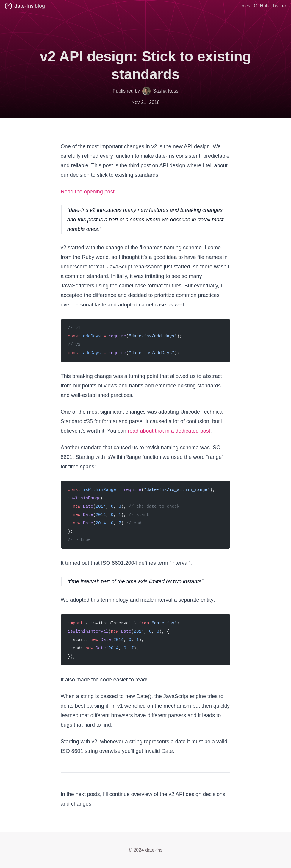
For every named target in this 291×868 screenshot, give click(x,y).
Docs (245, 6)
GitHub (261, 6)
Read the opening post (88, 192)
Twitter (279, 6)
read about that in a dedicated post (169, 431)
